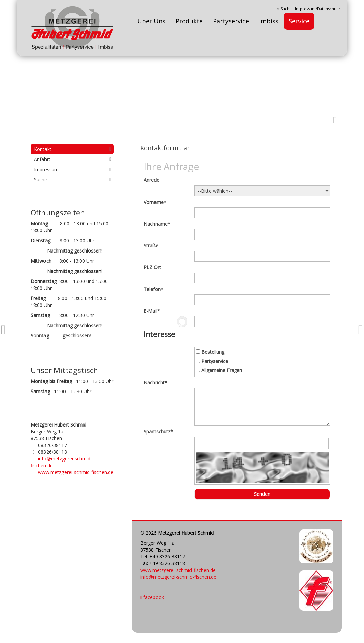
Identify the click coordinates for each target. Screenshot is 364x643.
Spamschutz (158, 431)
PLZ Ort (152, 267)
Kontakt (43, 149)
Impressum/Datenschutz (317, 9)
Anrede (151, 180)
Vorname (155, 202)
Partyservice (231, 21)
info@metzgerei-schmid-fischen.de (178, 577)
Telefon (153, 289)
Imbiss (269, 21)
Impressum (46, 169)
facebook (152, 597)
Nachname (157, 224)
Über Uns (151, 21)
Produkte (189, 21)
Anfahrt (42, 159)
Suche (285, 9)
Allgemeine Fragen (222, 370)
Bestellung (213, 352)
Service (299, 21)
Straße (151, 246)
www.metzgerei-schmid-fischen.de (178, 570)
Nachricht (156, 383)
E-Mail (152, 311)
